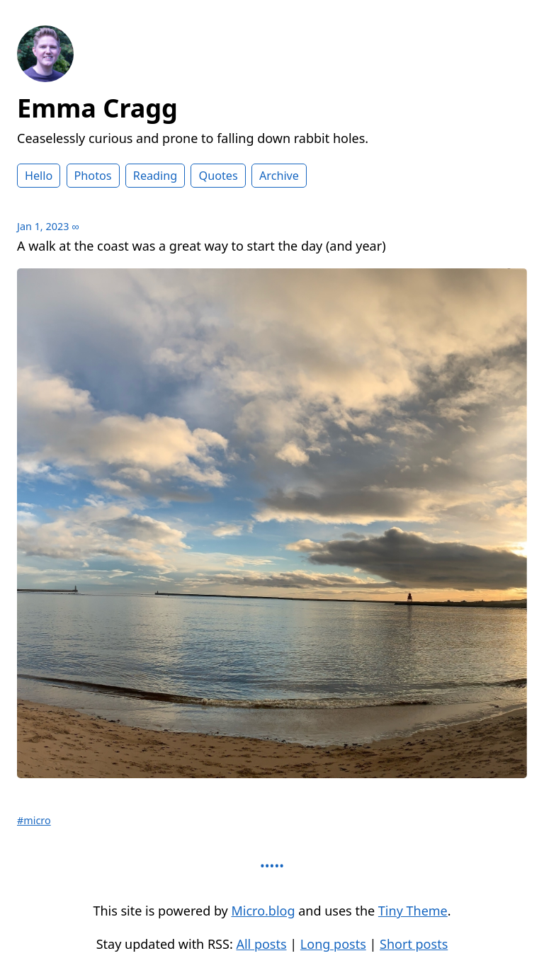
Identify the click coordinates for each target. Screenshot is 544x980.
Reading (155, 176)
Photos (93, 176)
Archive (279, 176)
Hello (39, 176)
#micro (34, 820)
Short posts (414, 944)
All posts (261, 944)
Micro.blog (263, 911)
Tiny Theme (413, 911)
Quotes (218, 176)
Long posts (333, 944)
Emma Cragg (97, 108)
